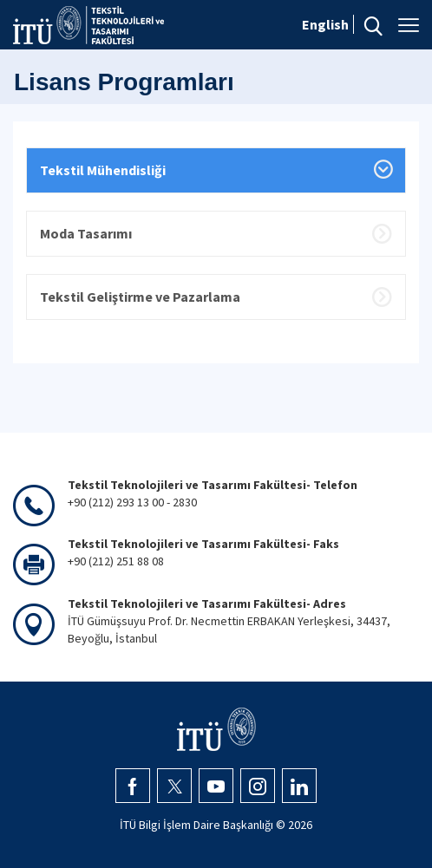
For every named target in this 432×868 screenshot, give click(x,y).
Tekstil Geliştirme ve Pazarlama (140, 297)
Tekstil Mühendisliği (103, 170)
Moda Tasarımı (86, 233)
